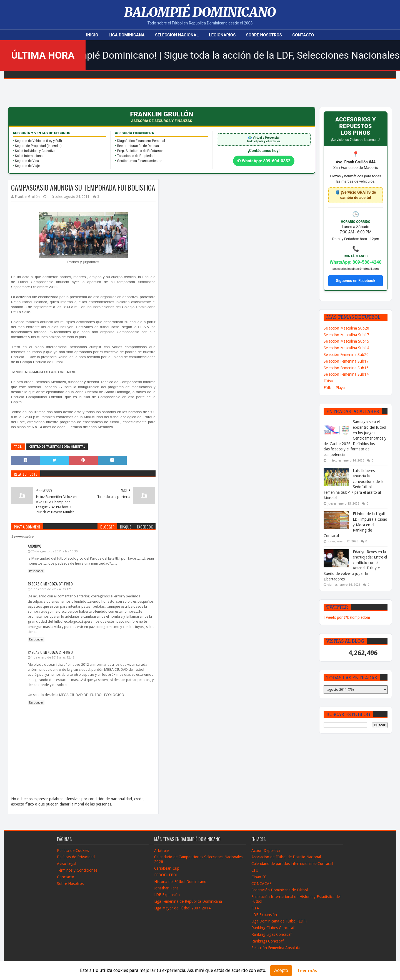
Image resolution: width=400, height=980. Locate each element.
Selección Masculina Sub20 (346, 328)
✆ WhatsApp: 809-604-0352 (264, 161)
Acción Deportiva (266, 851)
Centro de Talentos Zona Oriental (57, 447)
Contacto (303, 35)
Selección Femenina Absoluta (276, 948)
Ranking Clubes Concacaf (273, 928)
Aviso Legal (67, 864)
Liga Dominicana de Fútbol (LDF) (279, 921)
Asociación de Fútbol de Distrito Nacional (286, 857)
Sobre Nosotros (264, 35)
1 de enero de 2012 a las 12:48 (53, 658)
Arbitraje (161, 851)
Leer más (307, 971)
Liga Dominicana (127, 35)
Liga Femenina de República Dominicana (188, 901)
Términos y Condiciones (77, 870)
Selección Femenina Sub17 (346, 361)
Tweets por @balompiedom (347, 617)
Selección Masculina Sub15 (346, 341)
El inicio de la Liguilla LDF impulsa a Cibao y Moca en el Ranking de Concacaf (356, 525)
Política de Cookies (73, 851)
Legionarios (222, 35)
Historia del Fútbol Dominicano (180, 882)
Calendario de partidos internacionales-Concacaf (292, 864)
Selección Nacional (177, 35)
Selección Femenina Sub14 (346, 374)
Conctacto (66, 877)
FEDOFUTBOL (166, 875)
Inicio (92, 35)
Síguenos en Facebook (356, 281)
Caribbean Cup (167, 868)
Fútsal (329, 381)
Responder (36, 571)
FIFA (255, 908)
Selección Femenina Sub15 (346, 368)
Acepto (281, 970)
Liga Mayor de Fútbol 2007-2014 (182, 908)
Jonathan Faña (166, 888)
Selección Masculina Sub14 (346, 348)
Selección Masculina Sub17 (346, 335)
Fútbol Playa (334, 388)
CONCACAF (261, 884)
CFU (255, 870)
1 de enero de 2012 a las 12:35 (53, 589)
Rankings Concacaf (267, 941)
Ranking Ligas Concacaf (272, 934)
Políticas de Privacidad (76, 857)
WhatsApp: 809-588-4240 (356, 262)
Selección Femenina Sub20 (346, 355)
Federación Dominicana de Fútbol (280, 890)
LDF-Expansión (167, 895)
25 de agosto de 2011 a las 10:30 (54, 551)
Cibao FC (259, 877)
